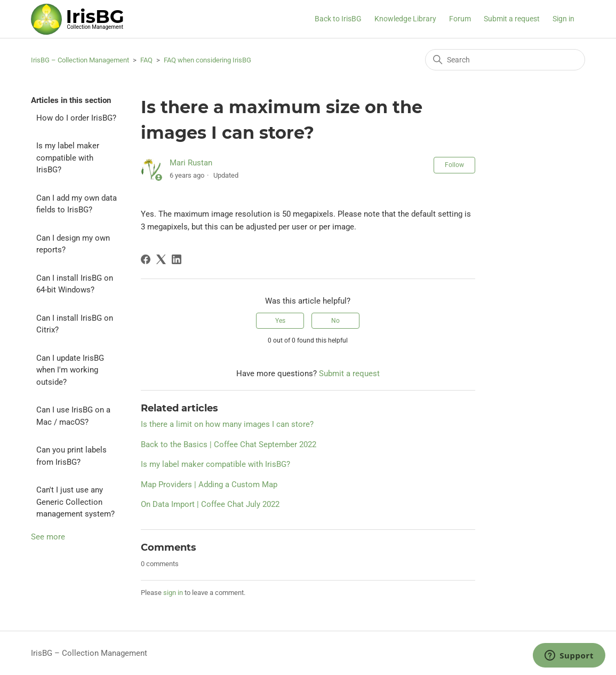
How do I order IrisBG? (76, 118)
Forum (460, 19)
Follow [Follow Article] (454, 165)
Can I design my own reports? (73, 244)
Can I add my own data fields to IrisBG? (77, 204)
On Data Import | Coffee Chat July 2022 (210, 504)
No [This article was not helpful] (335, 321)
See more (48, 537)
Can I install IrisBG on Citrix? (75, 324)
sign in (173, 593)
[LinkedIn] (177, 259)
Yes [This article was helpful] (280, 321)
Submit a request (512, 19)
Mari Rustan (191, 163)
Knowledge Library (405, 19)
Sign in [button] (563, 19)
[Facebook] (146, 259)
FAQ (146, 60)
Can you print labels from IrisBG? (71, 456)
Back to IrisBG (338, 19)
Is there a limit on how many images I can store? (227, 424)
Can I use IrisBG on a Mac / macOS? (73, 416)
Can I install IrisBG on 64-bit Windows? (75, 284)
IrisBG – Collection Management (80, 60)
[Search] (505, 60)
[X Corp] (161, 259)
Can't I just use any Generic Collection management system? (75, 502)
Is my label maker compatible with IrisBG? (68, 158)
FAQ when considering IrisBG (207, 60)
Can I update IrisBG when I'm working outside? (70, 370)
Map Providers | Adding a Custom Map (209, 485)
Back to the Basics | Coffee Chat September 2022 (229, 444)
